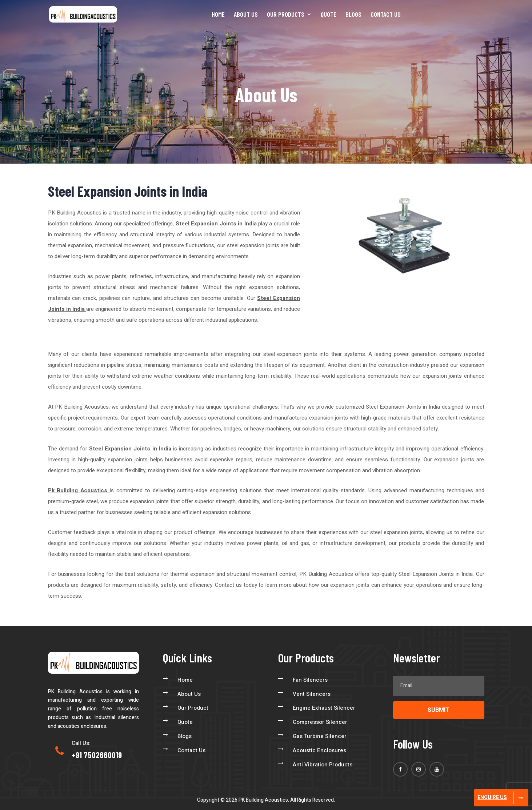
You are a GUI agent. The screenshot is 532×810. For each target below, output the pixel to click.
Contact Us (386, 15)
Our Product (193, 708)
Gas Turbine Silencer (320, 736)
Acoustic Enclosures (319, 750)
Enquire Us (492, 797)
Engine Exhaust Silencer (324, 708)
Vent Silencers (312, 694)
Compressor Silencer (320, 722)
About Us (246, 15)
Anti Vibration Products (323, 765)
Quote (329, 15)
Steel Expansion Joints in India (217, 224)
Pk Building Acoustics (79, 490)
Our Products (286, 15)
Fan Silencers (310, 680)
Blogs (353, 15)
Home (218, 15)
